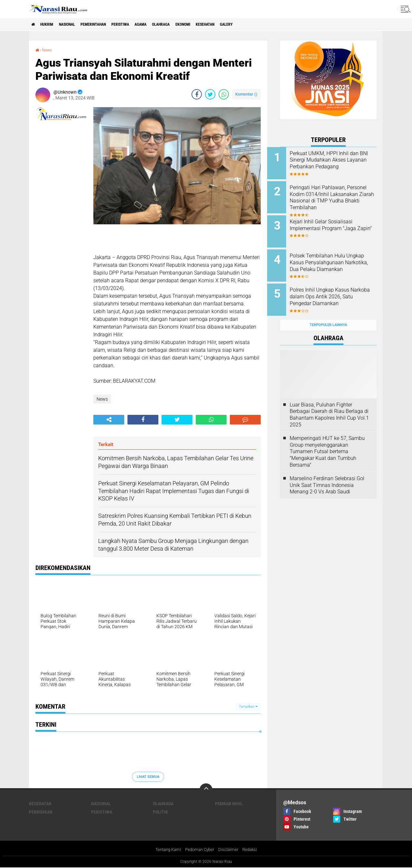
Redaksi (253, 850)
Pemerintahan (109, 24)
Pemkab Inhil (229, 804)
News (48, 50)
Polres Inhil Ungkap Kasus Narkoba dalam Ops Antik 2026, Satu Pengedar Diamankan (332, 293)
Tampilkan (248, 706)
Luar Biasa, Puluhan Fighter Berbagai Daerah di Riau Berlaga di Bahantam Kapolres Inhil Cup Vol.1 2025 (329, 404)
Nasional (76, 24)
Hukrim (51, 24)
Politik (160, 812)
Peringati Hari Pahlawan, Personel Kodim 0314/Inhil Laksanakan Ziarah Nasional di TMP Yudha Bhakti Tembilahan (335, 199)
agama (167, 24)
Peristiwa (142, 24)
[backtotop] (206, 790)
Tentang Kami (166, 850)
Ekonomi (218, 24)
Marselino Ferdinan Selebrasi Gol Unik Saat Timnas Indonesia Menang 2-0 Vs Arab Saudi (327, 475)
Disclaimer (230, 850)
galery (272, 24)
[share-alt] (109, 419)
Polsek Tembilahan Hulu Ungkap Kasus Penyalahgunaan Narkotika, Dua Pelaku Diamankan (334, 261)
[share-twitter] (210, 94)
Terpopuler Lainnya (328, 315)
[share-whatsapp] (224, 94)
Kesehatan (246, 24)
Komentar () (246, 94)
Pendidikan (41, 812)
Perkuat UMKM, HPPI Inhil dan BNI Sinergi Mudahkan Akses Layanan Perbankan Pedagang (337, 163)
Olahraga (192, 24)
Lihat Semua (148, 776)
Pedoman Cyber (200, 850)
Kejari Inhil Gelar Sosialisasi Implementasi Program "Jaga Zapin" (336, 225)
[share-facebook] (197, 94)
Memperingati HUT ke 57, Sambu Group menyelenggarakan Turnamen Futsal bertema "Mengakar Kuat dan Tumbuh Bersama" (327, 441)
